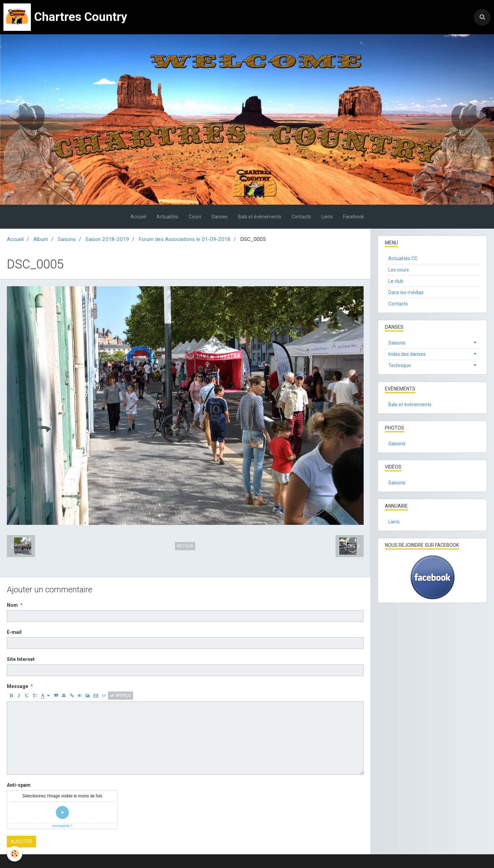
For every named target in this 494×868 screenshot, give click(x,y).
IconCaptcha (61, 826)
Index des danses (407, 354)
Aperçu (121, 696)
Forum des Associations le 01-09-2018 (185, 239)
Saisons (67, 239)
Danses (220, 217)
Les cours (399, 270)
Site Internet (21, 659)
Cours (195, 217)
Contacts (301, 217)
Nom (12, 605)
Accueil (138, 217)
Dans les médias (406, 292)
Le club (396, 281)
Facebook (354, 217)
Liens (327, 217)
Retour (185, 546)
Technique (400, 365)
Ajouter (21, 842)
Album (41, 239)
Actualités (167, 217)
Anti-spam (19, 785)
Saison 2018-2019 (107, 239)
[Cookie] (15, 854)
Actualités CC (403, 258)
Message (17, 686)
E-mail (14, 632)
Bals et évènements (260, 217)
